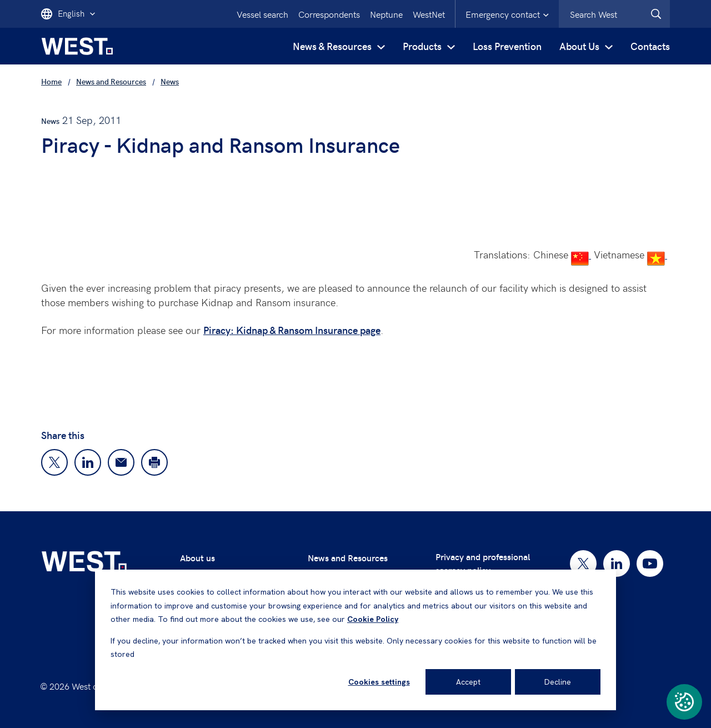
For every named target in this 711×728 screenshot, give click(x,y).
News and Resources (348, 558)
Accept (468, 682)
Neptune (386, 14)
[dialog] (355, 640)
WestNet (429, 14)
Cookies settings (379, 682)
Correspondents (329, 14)
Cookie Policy (373, 619)
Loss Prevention (507, 46)
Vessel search (262, 14)
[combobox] (614, 14)
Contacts (650, 46)
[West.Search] (656, 14)
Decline (558, 682)
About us (197, 558)
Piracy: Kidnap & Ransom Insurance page (292, 330)
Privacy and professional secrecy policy (483, 563)
